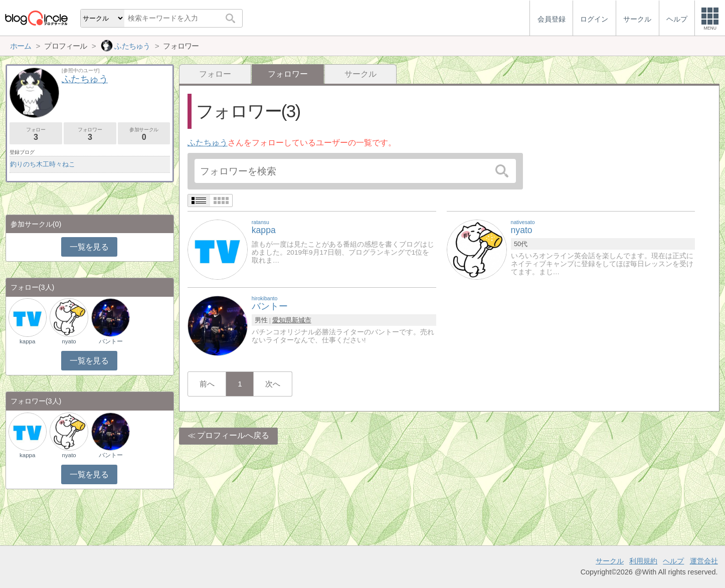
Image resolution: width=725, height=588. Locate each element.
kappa (27, 341)
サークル (360, 74)
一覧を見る (89, 247)
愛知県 (282, 320)
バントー (111, 341)
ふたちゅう (208, 143)
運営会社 (704, 561)
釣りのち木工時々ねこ (43, 164)
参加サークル (144, 134)
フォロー (215, 74)
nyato (69, 341)
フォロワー (90, 134)
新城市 (302, 320)
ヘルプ (673, 561)
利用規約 (643, 561)
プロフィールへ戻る (233, 435)
